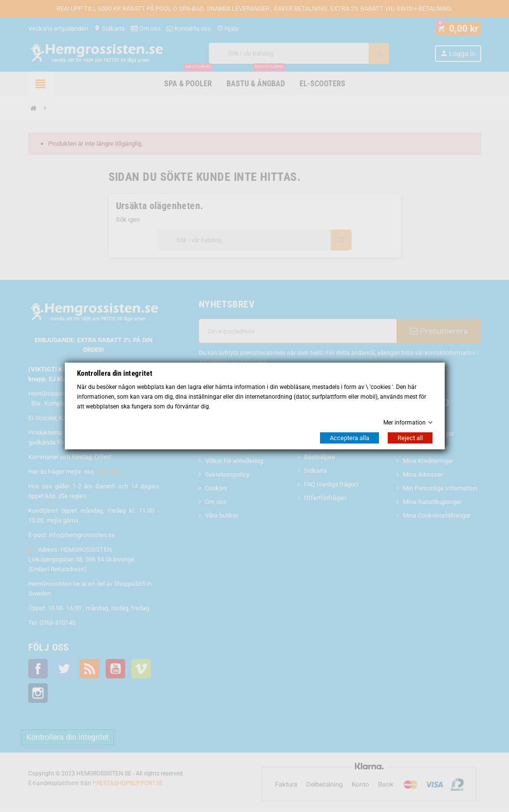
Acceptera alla (349, 438)
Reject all (410, 438)
